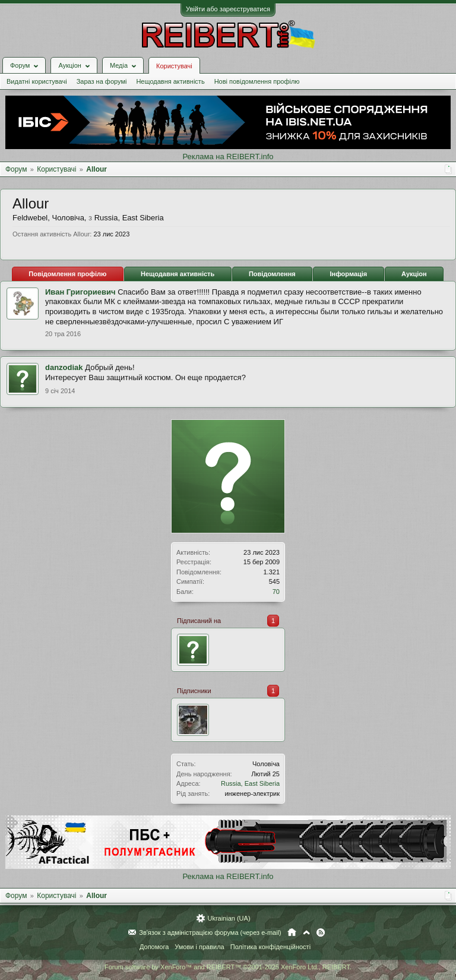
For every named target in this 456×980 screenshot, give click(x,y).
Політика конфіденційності (270, 947)
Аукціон (414, 274)
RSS (321, 932)
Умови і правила (199, 947)
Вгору (306, 932)
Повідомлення (272, 274)
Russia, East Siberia (250, 783)
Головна (292, 932)
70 (276, 592)
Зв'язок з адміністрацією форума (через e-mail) (210, 932)
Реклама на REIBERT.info (228, 157)
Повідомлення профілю (67, 274)
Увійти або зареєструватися (228, 9)
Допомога (154, 947)
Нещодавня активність (170, 81)
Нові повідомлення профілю (257, 81)
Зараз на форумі (102, 81)
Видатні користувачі (37, 81)
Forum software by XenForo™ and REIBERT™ (228, 967)
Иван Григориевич (80, 292)
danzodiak (64, 367)
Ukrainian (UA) (229, 918)
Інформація (348, 274)
